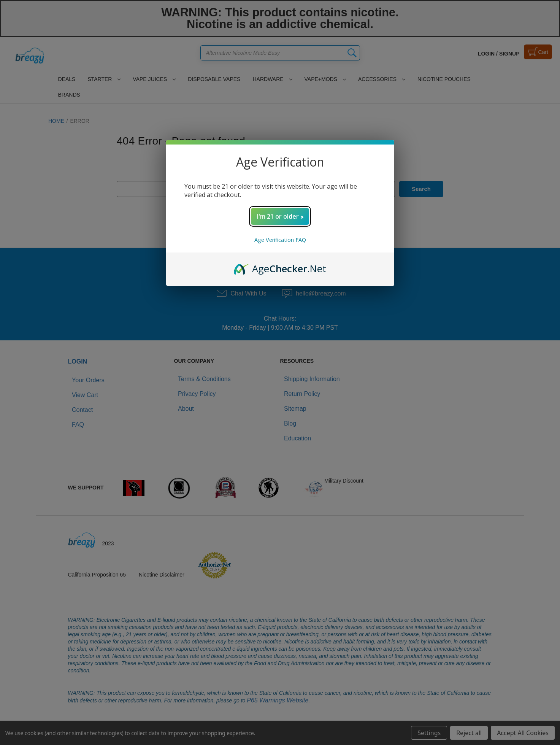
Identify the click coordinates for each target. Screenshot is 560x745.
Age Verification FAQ (280, 240)
